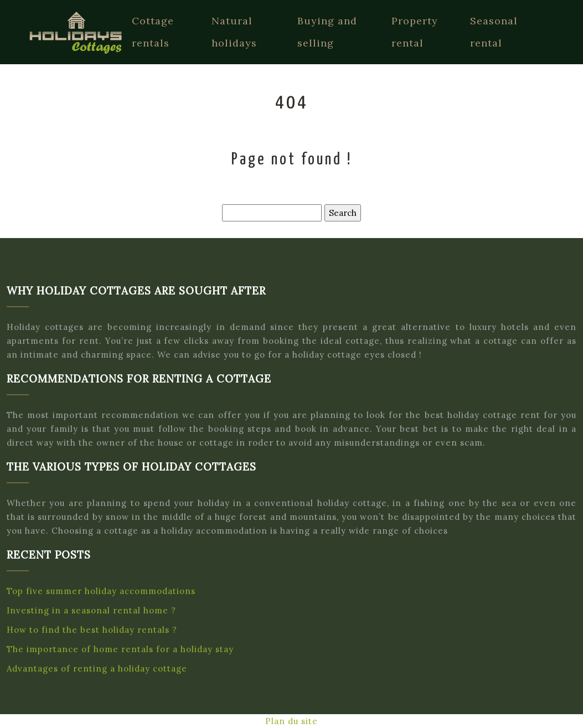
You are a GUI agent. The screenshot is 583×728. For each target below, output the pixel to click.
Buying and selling (327, 32)
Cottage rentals (153, 32)
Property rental (415, 32)
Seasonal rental (494, 32)
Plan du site (291, 721)
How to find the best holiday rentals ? (92, 630)
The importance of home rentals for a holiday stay (120, 649)
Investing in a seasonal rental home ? (91, 610)
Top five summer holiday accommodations (101, 591)
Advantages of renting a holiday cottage (97, 668)
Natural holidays (234, 32)
